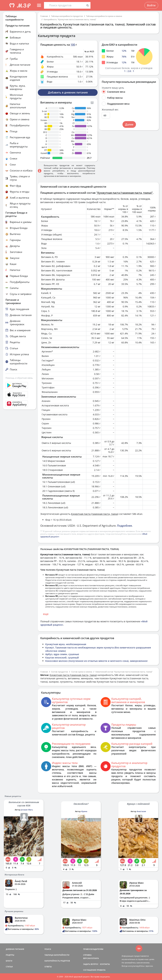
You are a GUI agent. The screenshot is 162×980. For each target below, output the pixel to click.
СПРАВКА (87, 955)
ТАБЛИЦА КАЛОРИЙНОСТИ (57, 955)
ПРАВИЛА (101, 970)
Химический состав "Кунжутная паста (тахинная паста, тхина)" (124, 672)
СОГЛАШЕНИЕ (90, 970)
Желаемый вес (110, 110)
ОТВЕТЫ (48, 967)
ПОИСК (48, 949)
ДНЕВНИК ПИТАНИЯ (15, 949)
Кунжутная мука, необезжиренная (66, 644)
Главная (44, 16)
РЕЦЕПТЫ (10, 955)
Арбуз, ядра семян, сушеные (62, 654)
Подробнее (124, 526)
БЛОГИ (9, 961)
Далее (129, 124)
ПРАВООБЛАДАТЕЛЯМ (93, 949)
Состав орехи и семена (82, 672)
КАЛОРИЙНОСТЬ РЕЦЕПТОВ (57, 961)
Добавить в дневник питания (68, 92)
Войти (151, 5)
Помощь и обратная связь (19, 378)
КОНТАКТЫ (105, 964)
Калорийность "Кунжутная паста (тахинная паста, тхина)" (70, 19)
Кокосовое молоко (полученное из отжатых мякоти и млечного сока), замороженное (96, 661)
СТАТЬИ (9, 967)
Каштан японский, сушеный (62, 658)
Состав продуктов (60, 672)
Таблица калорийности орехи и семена (104, 16)
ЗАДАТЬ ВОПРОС (91, 964)
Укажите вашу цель (113, 88)
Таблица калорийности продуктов (67, 16)
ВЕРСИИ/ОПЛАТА (91, 958)
